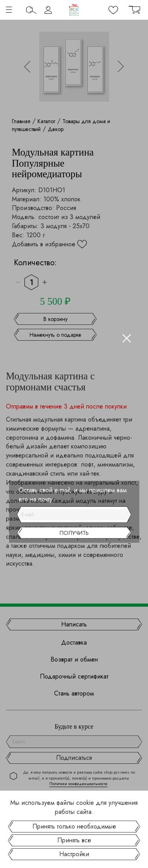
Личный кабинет (48, 10)
